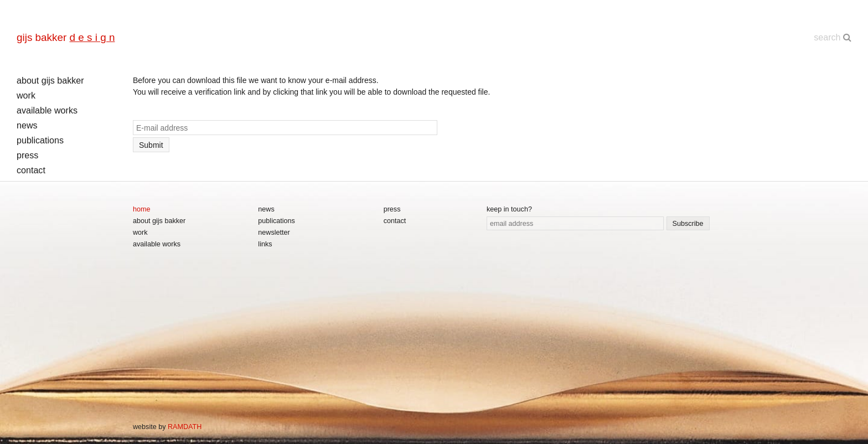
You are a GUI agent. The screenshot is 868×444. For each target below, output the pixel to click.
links (265, 244)
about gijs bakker (50, 80)
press (27, 155)
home (142, 209)
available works (47, 110)
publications (40, 140)
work (26, 95)
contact (31, 170)
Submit (151, 145)
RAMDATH (185, 427)
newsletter (274, 233)
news (27, 125)
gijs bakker (66, 37)
